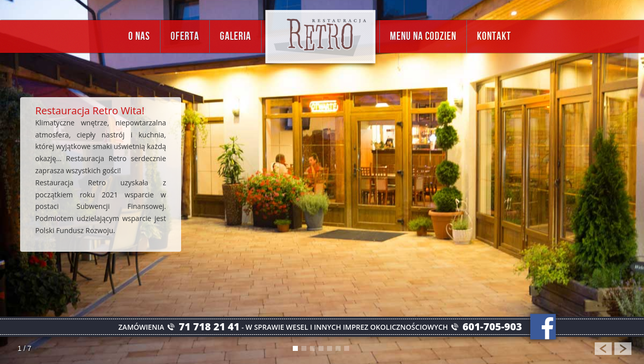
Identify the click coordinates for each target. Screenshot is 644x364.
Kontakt (494, 37)
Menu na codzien (423, 37)
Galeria (235, 37)
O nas (139, 37)
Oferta (185, 37)
